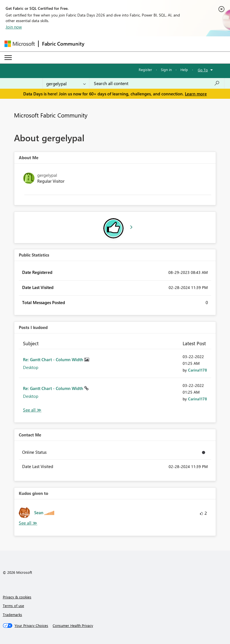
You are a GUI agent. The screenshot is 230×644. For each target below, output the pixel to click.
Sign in (166, 70)
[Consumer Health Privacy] (73, 626)
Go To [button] (203, 70)
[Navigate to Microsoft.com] (20, 44)
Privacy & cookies (17, 597)
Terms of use (13, 606)
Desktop (31, 367)
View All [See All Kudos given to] (28, 523)
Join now (14, 27)
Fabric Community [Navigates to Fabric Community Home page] (63, 44)
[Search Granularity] (66, 83)
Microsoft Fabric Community (51, 115)
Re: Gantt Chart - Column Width (54, 359)
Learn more (196, 94)
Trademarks (12, 614)
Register (145, 70)
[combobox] (157, 83)
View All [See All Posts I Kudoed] (32, 410)
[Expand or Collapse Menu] (8, 58)
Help (184, 70)
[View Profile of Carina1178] (198, 370)
